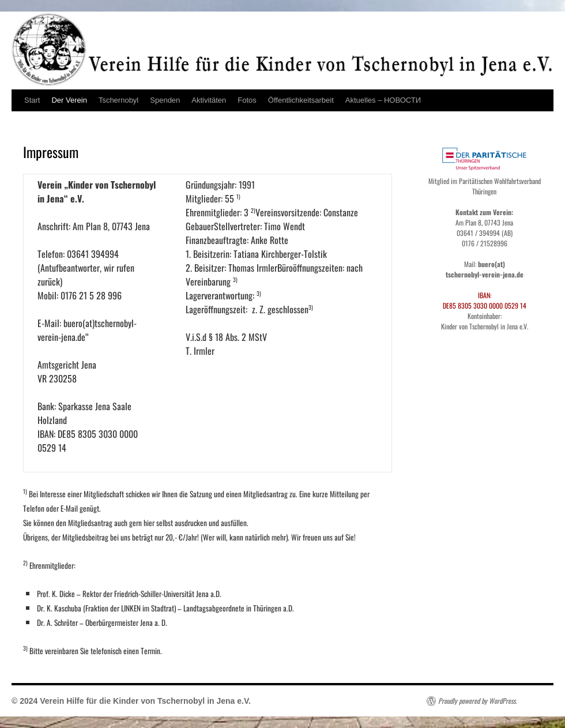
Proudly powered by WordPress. (477, 701)
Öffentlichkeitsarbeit (301, 100)
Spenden (165, 100)
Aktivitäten (209, 100)
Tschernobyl (118, 100)
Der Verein (69, 100)
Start (32, 100)
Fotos (247, 100)
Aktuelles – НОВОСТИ (383, 100)
